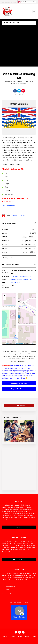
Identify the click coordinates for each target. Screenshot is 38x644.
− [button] (5, 298)
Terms (34, 637)
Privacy (27, 637)
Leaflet (7, 344)
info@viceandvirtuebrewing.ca (21, 279)
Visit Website (15, 282)
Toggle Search (11, 23)
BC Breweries (28, 82)
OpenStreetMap (19, 344)
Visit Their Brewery (9, 205)
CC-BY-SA (33, 344)
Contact (12, 637)
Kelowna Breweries (18, 215)
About (20, 637)
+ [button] (5, 296)
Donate (5, 637)
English (22, 2)
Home (14, 82)
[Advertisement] (19, 47)
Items (20, 82)
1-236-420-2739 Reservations (21, 276)
